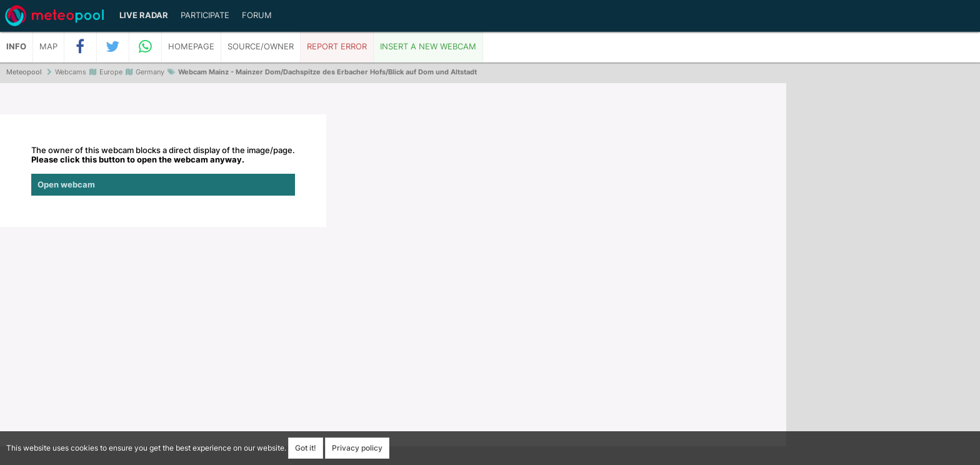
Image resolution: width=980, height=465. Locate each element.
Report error (337, 47)
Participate (205, 15)
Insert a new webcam (428, 47)
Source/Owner (261, 47)
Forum (257, 15)
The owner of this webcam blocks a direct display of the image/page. (163, 171)
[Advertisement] (883, 275)
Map (48, 47)
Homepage (191, 47)
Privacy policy (357, 448)
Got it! (306, 448)
